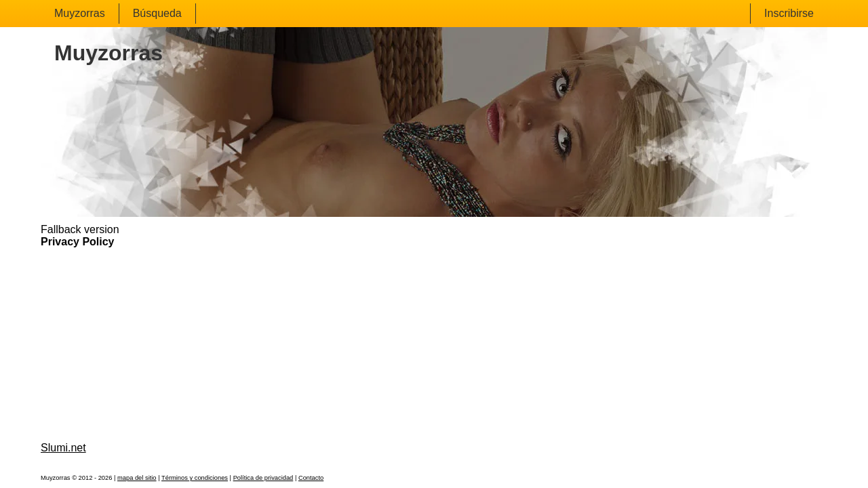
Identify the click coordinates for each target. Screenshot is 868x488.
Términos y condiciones (195, 478)
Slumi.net (63, 448)
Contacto (311, 478)
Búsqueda (157, 13)
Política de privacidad (263, 478)
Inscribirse (789, 13)
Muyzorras (80, 13)
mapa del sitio (137, 478)
